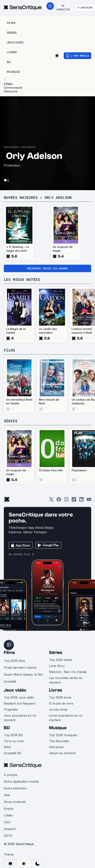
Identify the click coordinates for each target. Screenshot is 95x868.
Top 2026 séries (61, 660)
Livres (56, 690)
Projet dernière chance (20, 668)
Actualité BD (13, 753)
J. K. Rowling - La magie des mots (18, 249)
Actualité (10, 681)
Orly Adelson (28, 147)
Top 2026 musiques (63, 735)
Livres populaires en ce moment (66, 718)
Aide (7, 795)
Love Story (57, 666)
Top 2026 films (14, 661)
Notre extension (15, 788)
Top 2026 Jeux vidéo (19, 697)
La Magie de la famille (16, 331)
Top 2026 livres (60, 697)
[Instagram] (66, 501)
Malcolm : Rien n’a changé (68, 672)
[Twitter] (51, 501)
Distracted (56, 747)
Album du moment (62, 753)
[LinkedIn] (81, 501)
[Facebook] (59, 501)
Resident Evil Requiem (19, 703)
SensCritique (11, 147)
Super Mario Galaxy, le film (23, 674)
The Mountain (59, 741)
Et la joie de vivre (61, 703)
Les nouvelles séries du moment (66, 680)
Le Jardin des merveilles (48, 331)
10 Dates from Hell (51, 470)
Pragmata (11, 709)
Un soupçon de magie (63, 249)
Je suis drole (58, 709)
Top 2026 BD (13, 735)
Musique (58, 728)
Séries (56, 653)
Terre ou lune (14, 741)
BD (7, 728)
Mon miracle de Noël (49, 401)
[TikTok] (74, 501)
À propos (11, 775)
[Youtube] (89, 501)
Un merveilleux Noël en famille (19, 401)
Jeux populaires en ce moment (20, 718)
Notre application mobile (21, 781)
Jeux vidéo (15, 690)
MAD (7, 747)
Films (9, 653)
